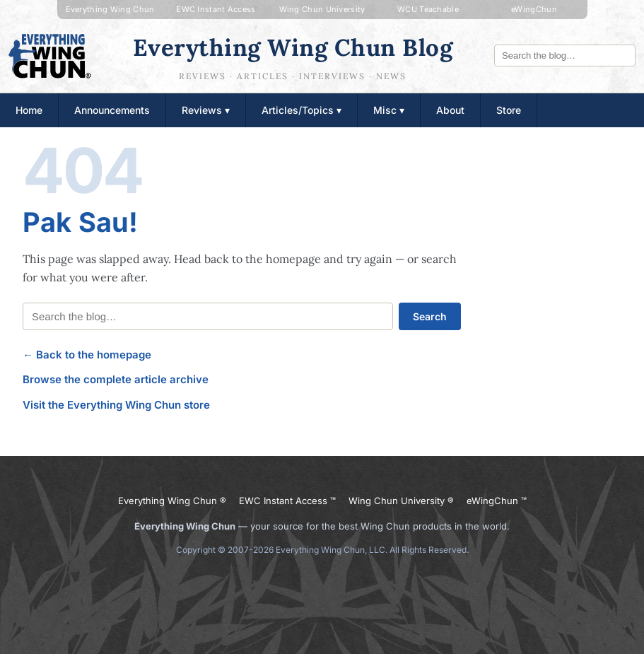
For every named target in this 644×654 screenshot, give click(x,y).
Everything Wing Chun (110, 9)
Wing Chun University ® (401, 501)
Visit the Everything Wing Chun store (116, 405)
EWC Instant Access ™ (287, 501)
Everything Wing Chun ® (172, 501)
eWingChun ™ (497, 501)
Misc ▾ (389, 110)
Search (430, 316)
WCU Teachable (428, 9)
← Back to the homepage (87, 355)
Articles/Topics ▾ (301, 110)
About (450, 110)
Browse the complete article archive (116, 379)
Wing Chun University (322, 9)
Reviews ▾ (206, 110)
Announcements (112, 110)
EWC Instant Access (216, 9)
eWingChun (534, 9)
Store (509, 110)
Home (29, 110)
